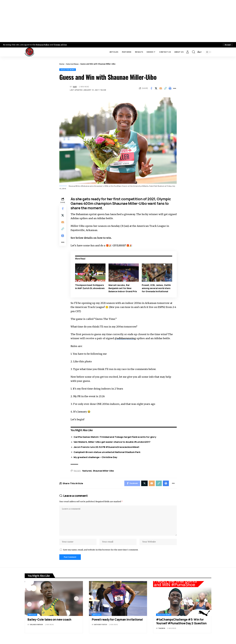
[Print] (170, 88)
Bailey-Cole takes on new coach (49, 623)
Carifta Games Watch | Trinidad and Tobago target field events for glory (116, 437)
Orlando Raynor (36, 628)
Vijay (75, 87)
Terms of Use (61, 45)
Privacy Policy (43, 45)
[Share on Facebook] (151, 88)
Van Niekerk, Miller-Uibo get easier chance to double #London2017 (113, 442)
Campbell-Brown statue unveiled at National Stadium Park (108, 452)
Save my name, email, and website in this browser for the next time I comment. (101, 552)
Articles (32, 618)
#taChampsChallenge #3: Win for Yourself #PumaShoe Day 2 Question (181, 625)
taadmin (162, 631)
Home (62, 64)
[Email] (161, 88)
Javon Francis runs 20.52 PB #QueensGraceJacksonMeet (107, 447)
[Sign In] (188, 52)
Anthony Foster (100, 628)
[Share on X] (156, 88)
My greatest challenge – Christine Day (96, 457)
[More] (175, 88)
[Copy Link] (165, 88)
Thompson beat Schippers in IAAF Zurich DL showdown (90, 287)
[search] (194, 52)
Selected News (73, 64)
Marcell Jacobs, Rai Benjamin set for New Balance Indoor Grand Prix (123, 288)
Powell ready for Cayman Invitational (117, 623)
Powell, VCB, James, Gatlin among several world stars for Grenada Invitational (156, 288)
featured (87, 471)
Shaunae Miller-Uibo (105, 471)
